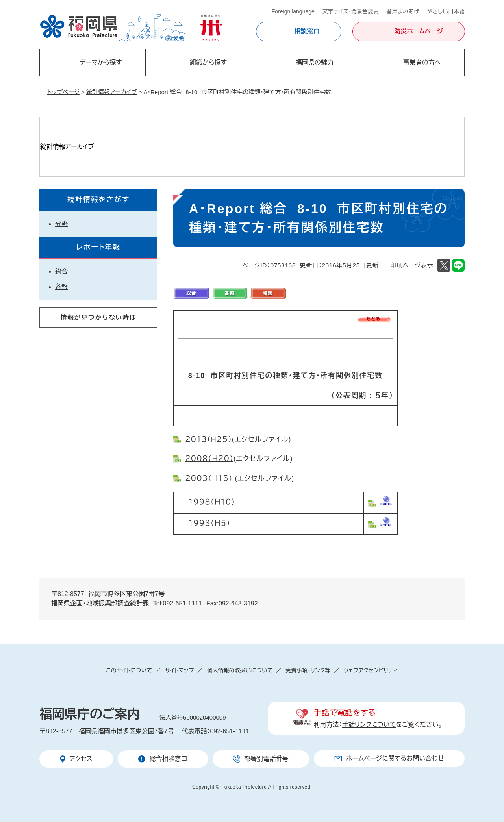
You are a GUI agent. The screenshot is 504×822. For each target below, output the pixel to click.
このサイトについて (129, 670)
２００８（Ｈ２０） (209, 459)
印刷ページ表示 (412, 265)
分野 (61, 224)
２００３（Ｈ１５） (210, 478)
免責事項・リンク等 (308, 670)
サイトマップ (180, 670)
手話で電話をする (345, 713)
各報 (61, 287)
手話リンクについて (369, 725)
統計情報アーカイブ (111, 92)
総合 (61, 271)
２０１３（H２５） (208, 439)
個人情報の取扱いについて (240, 670)
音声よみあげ (403, 11)
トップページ (63, 92)
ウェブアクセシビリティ (371, 670)
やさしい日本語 (446, 11)
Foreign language (293, 11)
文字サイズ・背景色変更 (351, 11)
